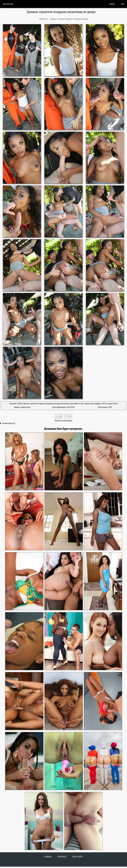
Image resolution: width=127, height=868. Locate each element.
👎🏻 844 (68, 416)
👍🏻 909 (59, 416)
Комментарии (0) (9, 423)
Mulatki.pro (8, 4)
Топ (123, 4)
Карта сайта (77, 857)
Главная (48, 857)
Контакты (62, 857)
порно (112, 4)
